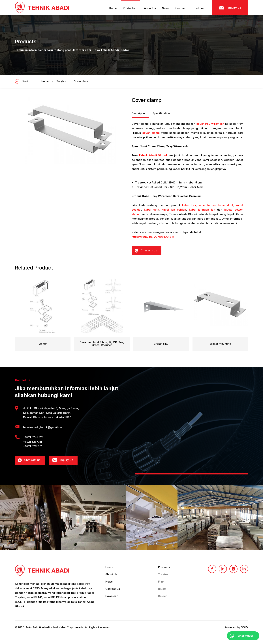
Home (45, 81)
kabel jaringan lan (202, 210)
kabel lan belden (174, 210)
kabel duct (226, 205)
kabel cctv (151, 210)
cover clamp (151, 133)
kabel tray (189, 205)
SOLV (245, 627)
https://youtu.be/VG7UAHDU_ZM (153, 237)
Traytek (61, 81)
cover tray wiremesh (210, 124)
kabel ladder (207, 205)
